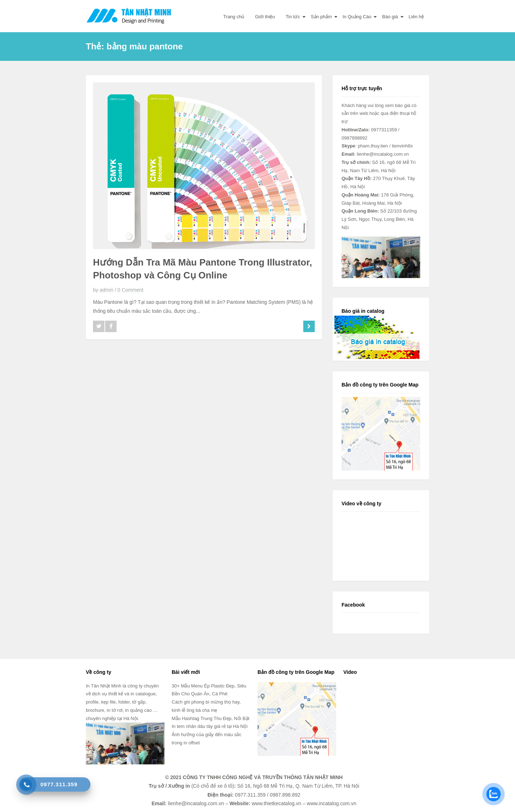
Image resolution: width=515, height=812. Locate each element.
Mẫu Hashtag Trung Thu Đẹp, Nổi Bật (210, 718)
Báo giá (390, 17)
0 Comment (131, 290)
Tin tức (293, 17)
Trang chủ (234, 17)
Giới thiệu (265, 17)
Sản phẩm (321, 17)
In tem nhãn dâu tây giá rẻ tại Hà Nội (210, 726)
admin (107, 290)
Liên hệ (416, 17)
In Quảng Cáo (357, 17)
